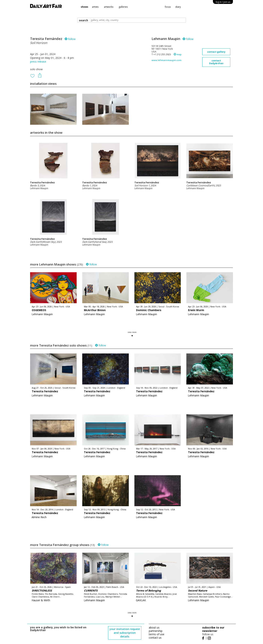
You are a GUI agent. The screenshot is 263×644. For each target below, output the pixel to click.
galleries (123, 7)
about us (154, 627)
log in (223, 2)
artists (95, 7)
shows (84, 7)
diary (178, 7)
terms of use (157, 634)
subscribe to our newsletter (213, 629)
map (178, 54)
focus (168, 7)
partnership (156, 631)
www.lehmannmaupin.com (166, 60)
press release (38, 62)
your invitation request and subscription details (125, 633)
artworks (109, 7)
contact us (155, 638)
